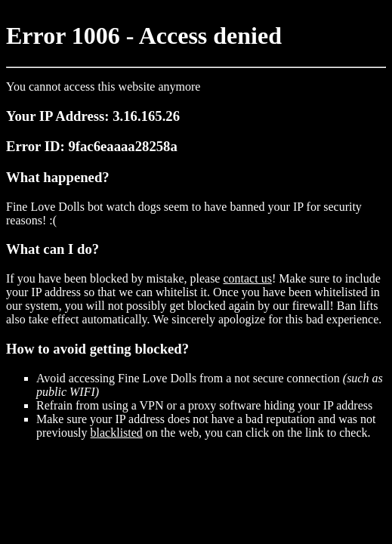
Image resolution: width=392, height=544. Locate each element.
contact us (247, 278)
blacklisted (117, 433)
